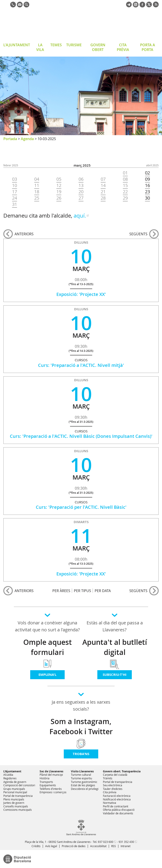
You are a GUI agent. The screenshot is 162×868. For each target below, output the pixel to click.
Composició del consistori (19, 785)
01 (125, 173)
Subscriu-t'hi (115, 675)
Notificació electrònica (117, 799)
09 (147, 179)
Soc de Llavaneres (51, 771)
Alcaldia (8, 775)
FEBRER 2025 (11, 165)
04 (37, 179)
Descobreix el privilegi (85, 789)
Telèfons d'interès (51, 789)
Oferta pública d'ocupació (119, 810)
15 (125, 185)
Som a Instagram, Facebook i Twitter (81, 726)
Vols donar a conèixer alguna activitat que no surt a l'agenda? (47, 626)
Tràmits (108, 778)
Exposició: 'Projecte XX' (81, 294)
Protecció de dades (74, 846)
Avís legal (51, 846)
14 (103, 185)
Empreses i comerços (53, 792)
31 (15, 204)
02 (147, 173)
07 (103, 179)
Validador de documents (118, 813)
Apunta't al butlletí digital (115, 647)
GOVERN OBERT (98, 47)
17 (15, 192)
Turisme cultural (81, 775)
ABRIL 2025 (152, 165)
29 (125, 198)
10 (15, 185)
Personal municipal (15, 792)
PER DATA (103, 591)
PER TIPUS (82, 591)
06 (81, 179)
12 (59, 185)
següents (138, 234)
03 (15, 179)
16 (147, 185)
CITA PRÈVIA (123, 47)
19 (59, 192)
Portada (10, 139)
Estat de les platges (83, 785)
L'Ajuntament (12, 771)
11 (37, 185)
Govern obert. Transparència (122, 771)
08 (125, 179)
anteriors (24, 234)
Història (45, 778)
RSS (114, 846)
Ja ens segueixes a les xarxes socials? (81, 705)
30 (147, 198)
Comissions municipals (18, 810)
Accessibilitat (98, 846)
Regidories (10, 778)
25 (37, 198)
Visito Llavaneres (82, 771)
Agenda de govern (15, 782)
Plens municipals (14, 799)
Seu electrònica (113, 785)
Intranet (126, 846)
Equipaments (48, 785)
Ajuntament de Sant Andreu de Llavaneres (39, 26)
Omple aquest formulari (48, 647)
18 (37, 192)
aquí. (80, 216)
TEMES (56, 45)
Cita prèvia (110, 792)
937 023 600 (106, 842)
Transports (46, 782)
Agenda (27, 139)
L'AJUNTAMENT (17, 45)
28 (103, 198)
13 (81, 185)
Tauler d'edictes (113, 789)
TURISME (74, 45)
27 (81, 198)
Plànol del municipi (51, 775)
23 (147, 192)
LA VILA (40, 47)
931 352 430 (126, 842)
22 (125, 192)
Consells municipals (16, 806)
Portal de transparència (18, 796)
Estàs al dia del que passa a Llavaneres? (115, 626)
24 (15, 198)
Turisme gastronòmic (84, 782)
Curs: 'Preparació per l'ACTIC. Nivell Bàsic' (81, 507)
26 (59, 198)
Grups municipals (14, 789)
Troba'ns (81, 754)
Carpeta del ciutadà (115, 775)
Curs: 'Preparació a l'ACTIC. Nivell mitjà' (81, 365)
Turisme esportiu (81, 778)
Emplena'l (47, 675)
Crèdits (36, 846)
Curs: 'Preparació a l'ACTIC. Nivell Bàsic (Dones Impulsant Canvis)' (81, 436)
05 (59, 179)
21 (103, 192)
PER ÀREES (61, 591)
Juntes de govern (14, 803)
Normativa (110, 803)
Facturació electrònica (117, 796)
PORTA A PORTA (148, 47)
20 (81, 192)
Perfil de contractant (116, 806)
